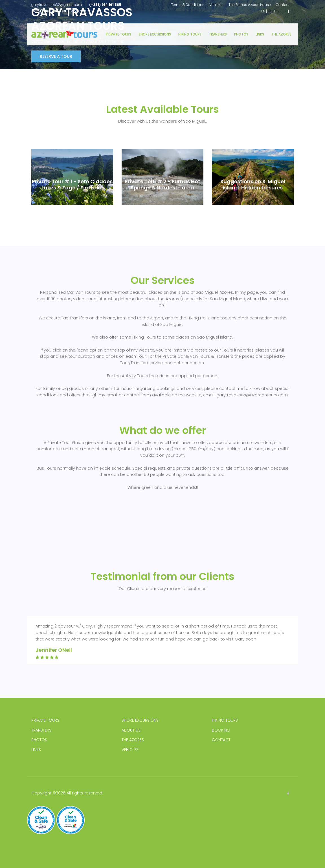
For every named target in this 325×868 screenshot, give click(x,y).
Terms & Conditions (188, 5)
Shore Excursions (155, 34)
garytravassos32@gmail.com (57, 5)
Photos (241, 34)
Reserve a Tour (56, 56)
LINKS (36, 750)
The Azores (281, 34)
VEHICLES (130, 750)
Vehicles (216, 5)
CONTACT (221, 740)
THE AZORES (133, 740)
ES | (271, 11)
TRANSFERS (41, 730)
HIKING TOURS (225, 720)
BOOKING (221, 730)
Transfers (218, 34)
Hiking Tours (190, 34)
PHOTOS (39, 740)
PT (276, 11)
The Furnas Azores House (250, 5)
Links (260, 34)
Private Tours (118, 34)
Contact (283, 5)
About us (79, 11)
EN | (264, 11)
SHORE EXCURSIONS (140, 720)
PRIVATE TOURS (45, 720)
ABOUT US (131, 730)
